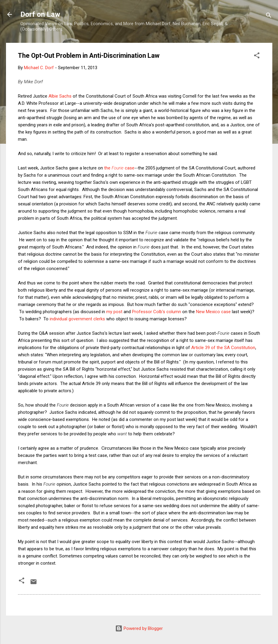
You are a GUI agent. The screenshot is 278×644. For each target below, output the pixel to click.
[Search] (269, 16)
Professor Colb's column (157, 312)
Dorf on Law (40, 14)
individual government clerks (77, 319)
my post (114, 312)
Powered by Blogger (139, 628)
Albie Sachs (60, 96)
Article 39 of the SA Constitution (223, 348)
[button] (257, 56)
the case (119, 168)
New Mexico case (213, 312)
